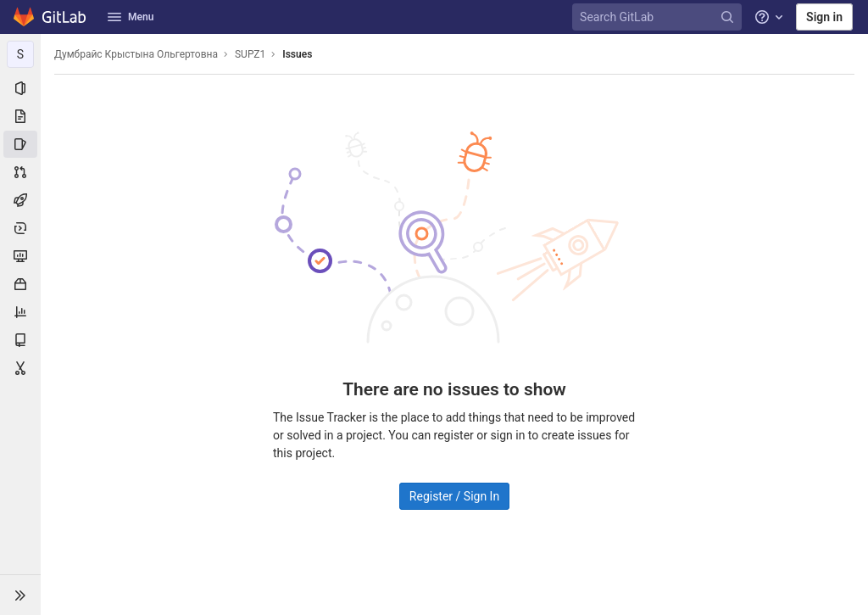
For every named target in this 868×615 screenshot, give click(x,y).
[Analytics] (20, 312)
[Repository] (20, 116)
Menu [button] (131, 17)
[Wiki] (20, 340)
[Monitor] (20, 256)
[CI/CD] (20, 200)
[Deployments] (20, 228)
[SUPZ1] (20, 54)
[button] (20, 595)
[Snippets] (20, 368)
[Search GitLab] (659, 17)
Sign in (824, 17)
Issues (297, 54)
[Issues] (20, 144)
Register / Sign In (454, 496)
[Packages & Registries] (20, 284)
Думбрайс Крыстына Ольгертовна (136, 54)
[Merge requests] (20, 172)
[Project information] (20, 88)
